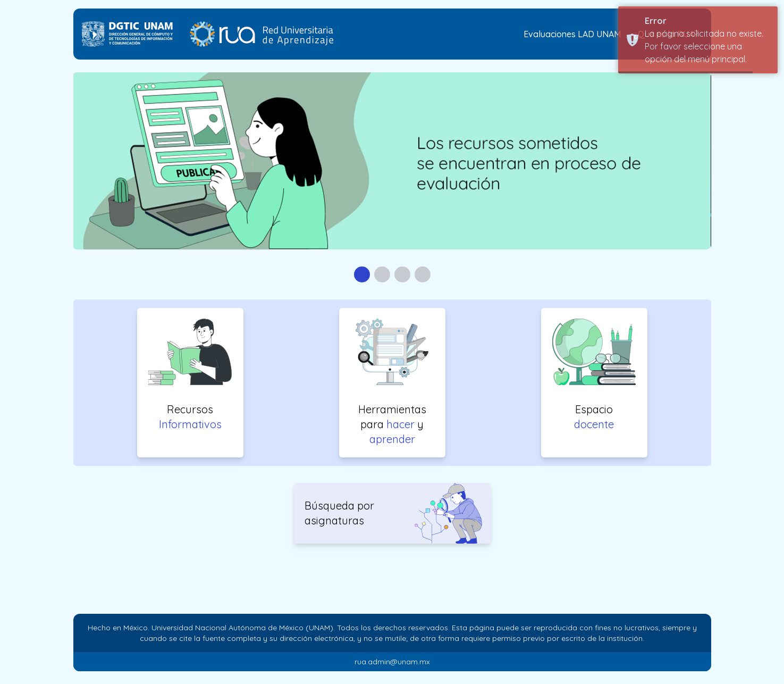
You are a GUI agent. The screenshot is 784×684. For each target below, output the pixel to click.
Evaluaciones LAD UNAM (572, 34)
